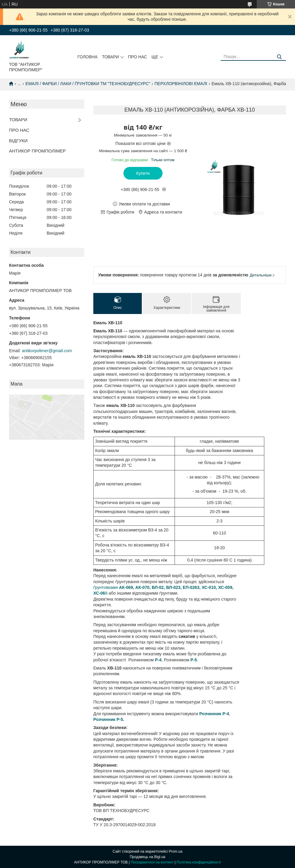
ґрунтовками (106, 587)
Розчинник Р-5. (109, 719)
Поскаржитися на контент (152, 862)
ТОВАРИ (110, 57)
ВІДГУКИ (18, 141)
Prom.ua (176, 851)
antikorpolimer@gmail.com (47, 351)
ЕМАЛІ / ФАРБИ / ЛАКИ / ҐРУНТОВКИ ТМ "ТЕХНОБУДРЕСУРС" (88, 84)
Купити (143, 173)
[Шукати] (279, 57)
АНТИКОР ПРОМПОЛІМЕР (37, 151)
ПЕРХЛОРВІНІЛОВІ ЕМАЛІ (181, 84)
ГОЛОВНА (87, 57)
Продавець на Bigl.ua (147, 857)
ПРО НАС (137, 57)
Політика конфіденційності (199, 862)
